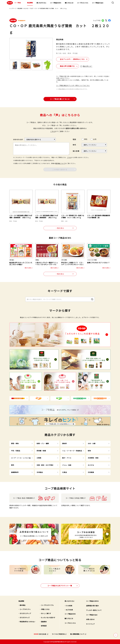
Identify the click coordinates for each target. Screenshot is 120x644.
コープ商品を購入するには (60, 99)
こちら (53, 131)
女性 (95, 139)
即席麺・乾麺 (41, 451)
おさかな (26, 8)
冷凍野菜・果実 (93, 458)
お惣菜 (39, 458)
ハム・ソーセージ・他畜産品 (72, 451)
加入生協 (76, 151)
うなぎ (31, 8)
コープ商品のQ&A (98, 3)
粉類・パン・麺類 (43, 443)
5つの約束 (69, 606)
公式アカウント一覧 (60, 586)
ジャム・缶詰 (67, 465)
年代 (74, 145)
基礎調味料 (15, 472)
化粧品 (64, 472)
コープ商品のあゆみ (92, 601)
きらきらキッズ (25, 618)
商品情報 (30, 3)
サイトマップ (90, 624)
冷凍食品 (40, 472)
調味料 (64, 443)
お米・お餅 (92, 443)
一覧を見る (60, 228)
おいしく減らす (46, 613)
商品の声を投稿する (67, 66)
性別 (74, 139)
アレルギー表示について (94, 610)
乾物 (89, 451)
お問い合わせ (90, 619)
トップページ (13, 8)
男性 (86, 139)
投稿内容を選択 (18, 139)
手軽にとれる (45, 609)
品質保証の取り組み (92, 606)
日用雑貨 (91, 472)
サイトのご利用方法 (58, 634)
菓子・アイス (67, 458)
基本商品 (22, 605)
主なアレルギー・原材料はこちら (72, 59)
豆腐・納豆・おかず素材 (45, 465)
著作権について (60, 163)
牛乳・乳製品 (16, 451)
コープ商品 (14, 3)
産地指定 (44, 626)
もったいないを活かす (48, 618)
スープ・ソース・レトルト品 (21, 458)
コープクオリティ (25, 609)
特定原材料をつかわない (27, 622)
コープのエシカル (83, 3)
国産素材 (44, 622)
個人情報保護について (77, 634)
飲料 (13, 465)
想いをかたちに (41, 3)
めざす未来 (69, 610)
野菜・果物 (15, 443)
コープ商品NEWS (56, 3)
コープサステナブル (47, 605)
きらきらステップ (25, 613)
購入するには (69, 3)
